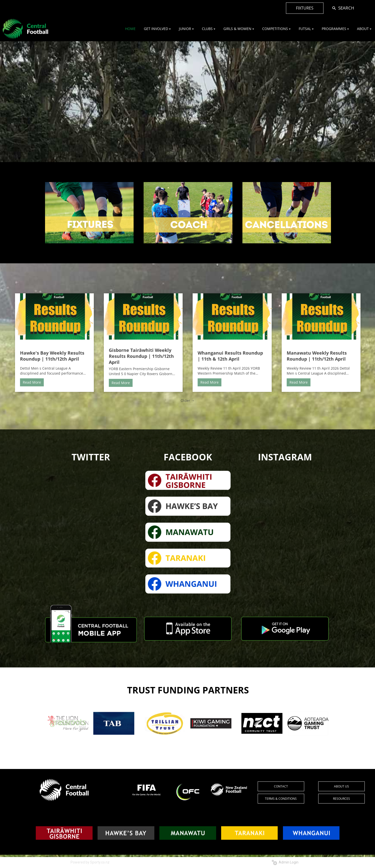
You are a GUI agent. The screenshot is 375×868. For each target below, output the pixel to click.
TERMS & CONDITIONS (281, 799)
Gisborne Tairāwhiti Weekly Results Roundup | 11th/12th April (141, 356)
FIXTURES (305, 8)
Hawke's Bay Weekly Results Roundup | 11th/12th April (52, 356)
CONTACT (281, 786)
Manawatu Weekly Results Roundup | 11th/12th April (317, 356)
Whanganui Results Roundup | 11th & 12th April (230, 356)
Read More (32, 382)
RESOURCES (341, 799)
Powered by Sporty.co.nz (90, 862)
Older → (188, 400)
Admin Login (285, 862)
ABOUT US (341, 786)
